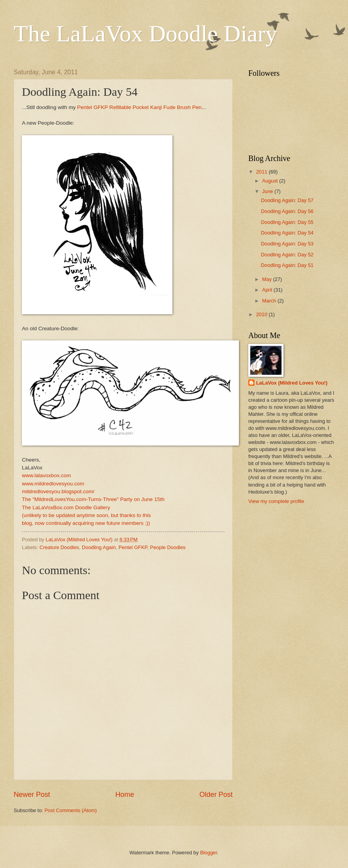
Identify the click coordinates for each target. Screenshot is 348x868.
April (268, 290)
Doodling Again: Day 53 (287, 244)
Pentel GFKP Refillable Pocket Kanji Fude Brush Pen (139, 107)
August (271, 181)
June (268, 191)
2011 (262, 172)
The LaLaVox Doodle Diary (145, 34)
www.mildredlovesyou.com (53, 484)
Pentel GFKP (133, 547)
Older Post (216, 795)
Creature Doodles (59, 547)
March (270, 301)
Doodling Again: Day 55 (287, 222)
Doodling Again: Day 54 (287, 233)
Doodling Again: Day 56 (287, 211)
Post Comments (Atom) (71, 810)
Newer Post (32, 795)
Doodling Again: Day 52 (287, 255)
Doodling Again (99, 547)
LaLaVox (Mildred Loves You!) (292, 383)
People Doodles (168, 547)
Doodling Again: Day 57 (287, 200)
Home (125, 795)
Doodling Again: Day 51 (287, 265)
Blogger (209, 853)
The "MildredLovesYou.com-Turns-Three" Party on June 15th (93, 499)
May (267, 279)
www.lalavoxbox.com (46, 475)
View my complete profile (276, 501)
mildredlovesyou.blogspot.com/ (58, 491)
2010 (262, 314)
